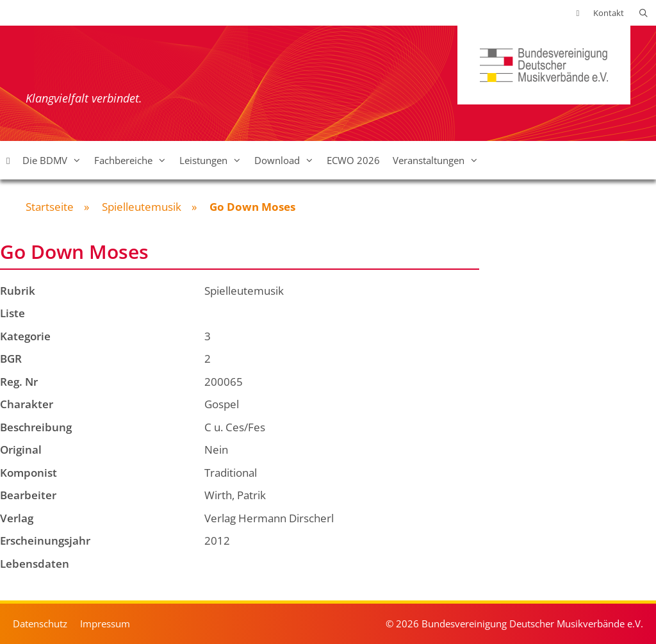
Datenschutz (40, 623)
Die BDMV (55, 160)
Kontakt (609, 13)
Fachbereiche (134, 160)
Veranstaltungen (439, 160)
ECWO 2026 (353, 160)
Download (287, 160)
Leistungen (214, 160)
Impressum (105, 623)
